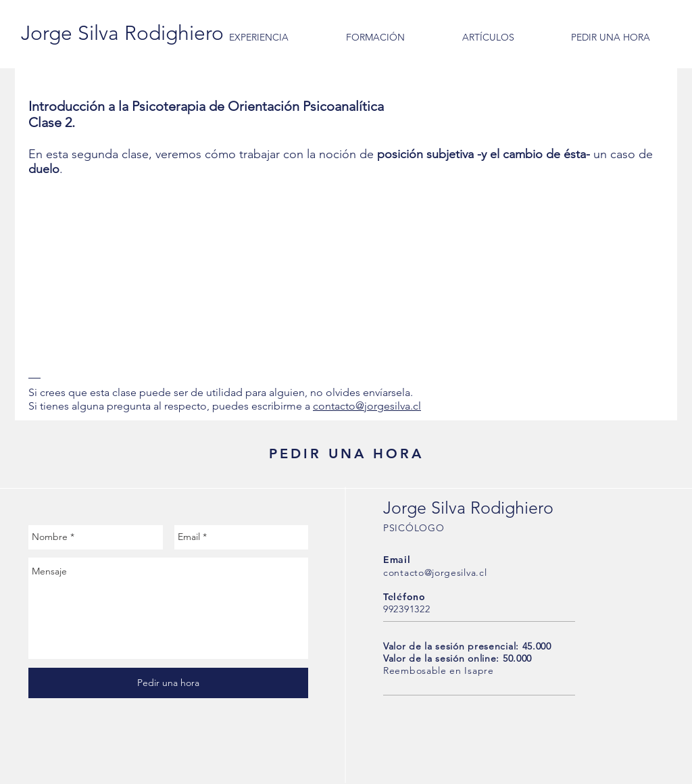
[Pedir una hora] (168, 683)
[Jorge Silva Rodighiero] (122, 33)
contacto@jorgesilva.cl (367, 406)
